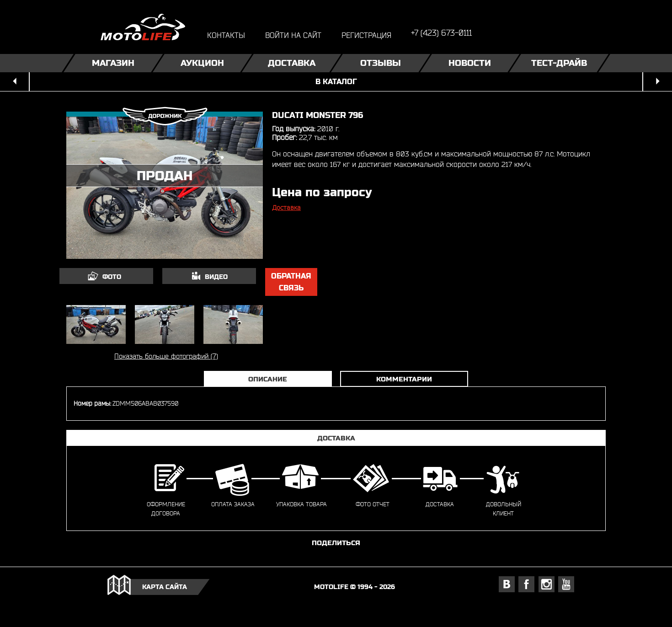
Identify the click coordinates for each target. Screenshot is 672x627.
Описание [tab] (268, 379)
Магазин (113, 63)
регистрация (366, 35)
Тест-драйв (559, 63)
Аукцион (202, 63)
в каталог (336, 82)
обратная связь (291, 282)
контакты (226, 35)
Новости (470, 63)
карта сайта (165, 587)
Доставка (292, 63)
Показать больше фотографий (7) (166, 356)
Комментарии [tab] (404, 379)
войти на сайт (293, 35)
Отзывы (381, 63)
